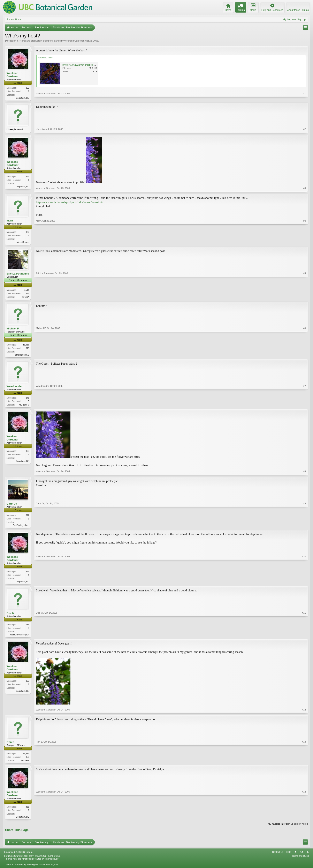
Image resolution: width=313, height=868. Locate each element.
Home (296, 856)
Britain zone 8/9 (22, 356)
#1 (305, 97)
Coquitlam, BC (23, 98)
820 (27, 233)
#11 (304, 637)
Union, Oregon (22, 243)
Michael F (13, 330)
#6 (305, 356)
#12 (304, 713)
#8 (305, 474)
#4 (305, 242)
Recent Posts (14, 20)
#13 (304, 764)
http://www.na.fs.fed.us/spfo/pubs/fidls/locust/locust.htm (70, 203)
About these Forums (298, 10)
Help (289, 856)
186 (27, 628)
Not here (25, 764)
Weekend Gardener (74, 41)
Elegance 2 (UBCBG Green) (18, 856)
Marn (10, 221)
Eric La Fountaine (18, 275)
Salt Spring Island (21, 528)
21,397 (26, 757)
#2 (305, 130)
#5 (305, 298)
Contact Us (278, 856)
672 (27, 517)
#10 (304, 584)
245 (27, 400)
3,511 (27, 291)
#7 (305, 406)
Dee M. (11, 616)
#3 (305, 189)
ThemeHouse (52, 863)
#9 (305, 527)
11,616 (26, 346)
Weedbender (15, 388)
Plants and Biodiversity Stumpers (36, 41)
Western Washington (20, 638)
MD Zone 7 (24, 407)
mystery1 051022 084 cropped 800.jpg (82, 65)
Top (301, 856)
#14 (304, 820)
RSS (307, 856)
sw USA (25, 298)
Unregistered (15, 130)
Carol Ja (12, 506)
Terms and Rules (300, 860)
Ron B (10, 746)
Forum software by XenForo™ (33, 860)
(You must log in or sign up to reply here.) (287, 828)
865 (27, 88)
